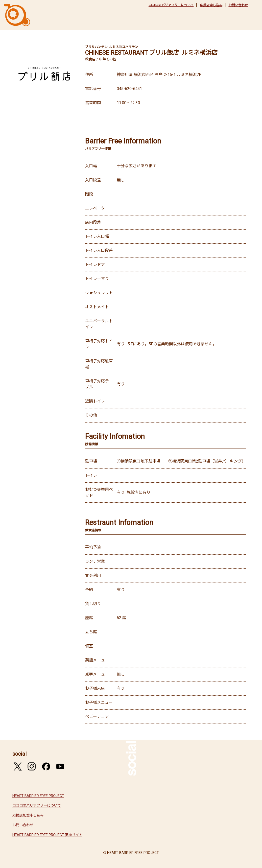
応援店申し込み (211, 5)
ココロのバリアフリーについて (171, 5)
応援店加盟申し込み (28, 815)
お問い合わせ (238, 5)
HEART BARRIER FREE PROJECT (38, 796)
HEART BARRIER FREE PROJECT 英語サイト (47, 835)
